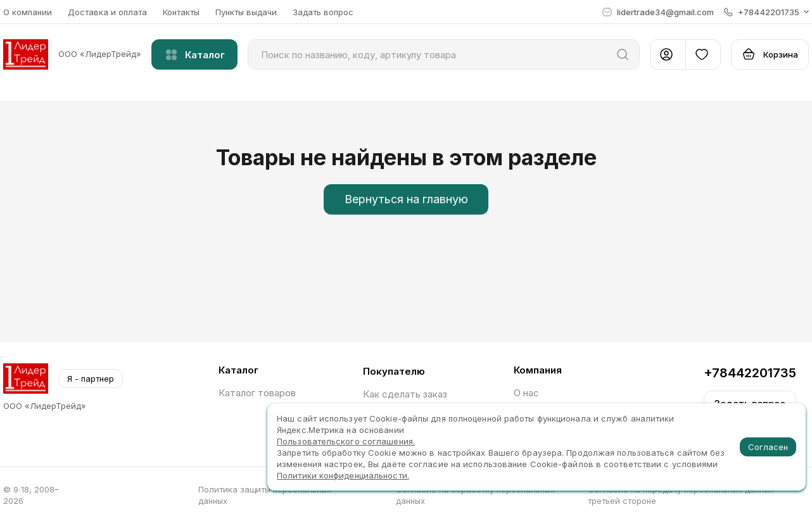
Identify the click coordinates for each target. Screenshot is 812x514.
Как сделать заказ (405, 394)
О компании (28, 12)
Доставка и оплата (107, 12)
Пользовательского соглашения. (346, 441)
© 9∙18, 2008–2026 (31, 495)
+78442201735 (750, 373)
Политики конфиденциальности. (343, 475)
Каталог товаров (257, 393)
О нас (526, 393)
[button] (766, 12)
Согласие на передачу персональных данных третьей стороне (681, 495)
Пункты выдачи (246, 12)
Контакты (181, 12)
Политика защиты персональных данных (265, 495)
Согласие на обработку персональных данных (475, 495)
